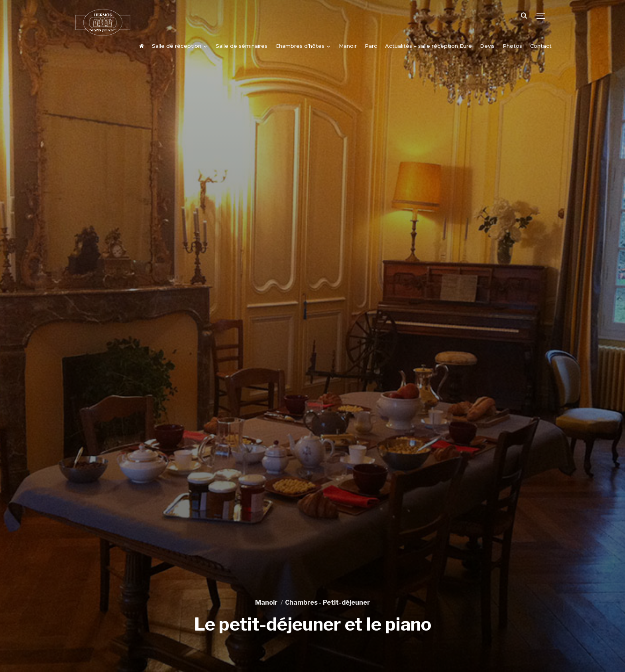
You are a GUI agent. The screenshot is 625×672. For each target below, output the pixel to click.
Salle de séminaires (242, 46)
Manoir (348, 46)
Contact (541, 46)
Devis (487, 46)
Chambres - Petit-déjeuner (327, 602)
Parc (371, 46)
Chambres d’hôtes (300, 46)
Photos (512, 46)
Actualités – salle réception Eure (428, 46)
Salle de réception (177, 46)
